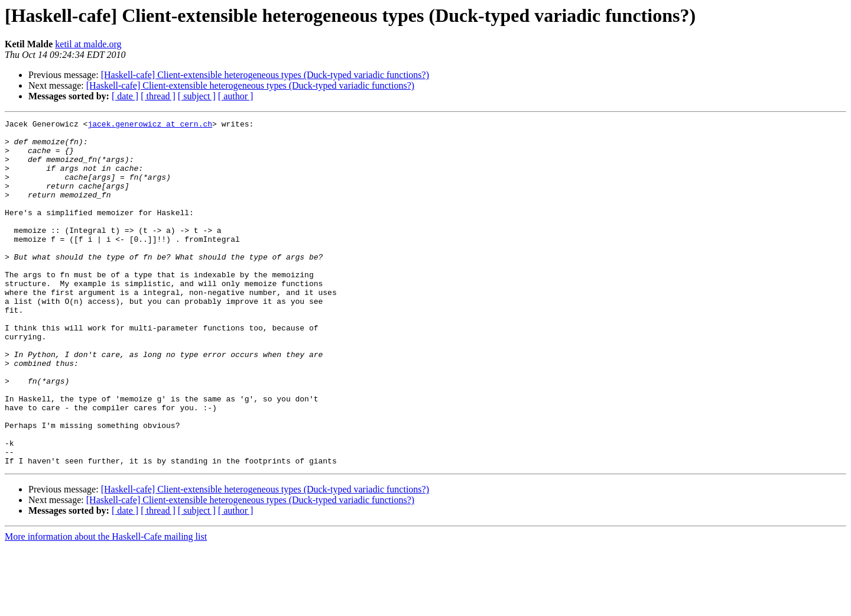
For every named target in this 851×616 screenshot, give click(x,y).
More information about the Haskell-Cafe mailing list (106, 606)
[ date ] (125, 96)
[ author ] (236, 96)
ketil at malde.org (88, 44)
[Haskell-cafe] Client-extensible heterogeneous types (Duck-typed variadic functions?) (265, 75)
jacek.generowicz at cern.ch (150, 125)
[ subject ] (197, 96)
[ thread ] (158, 96)
